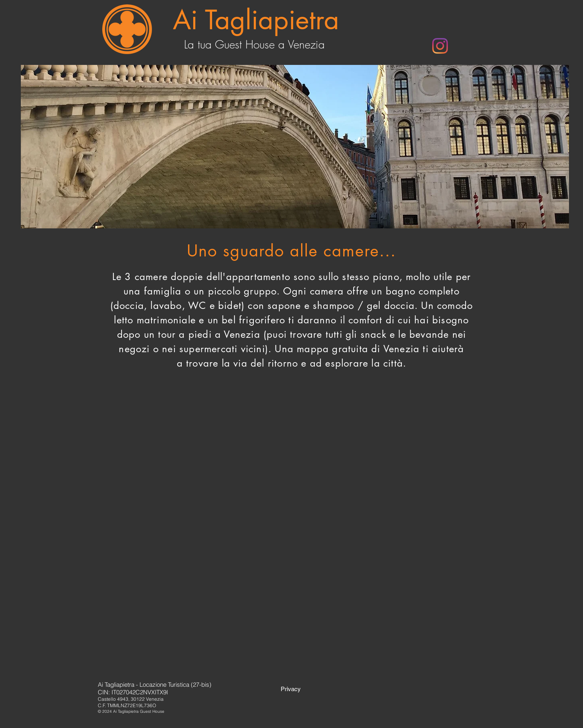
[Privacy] (291, 689)
